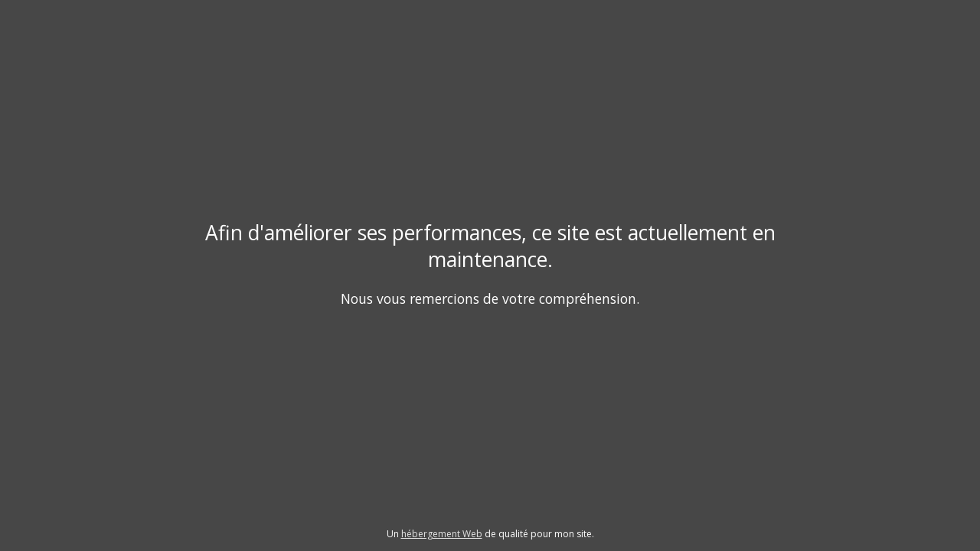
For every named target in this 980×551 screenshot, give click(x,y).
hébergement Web (442, 534)
